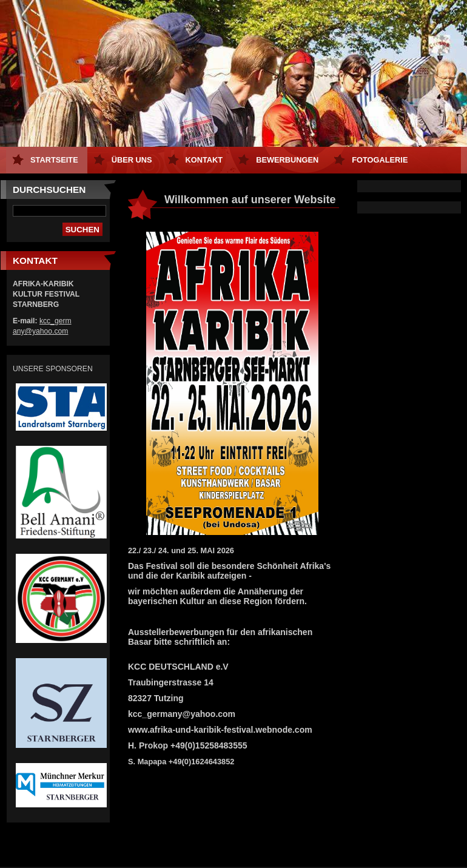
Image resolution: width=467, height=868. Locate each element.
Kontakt (204, 160)
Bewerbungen (287, 160)
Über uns (132, 160)
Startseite (54, 160)
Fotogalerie (380, 160)
